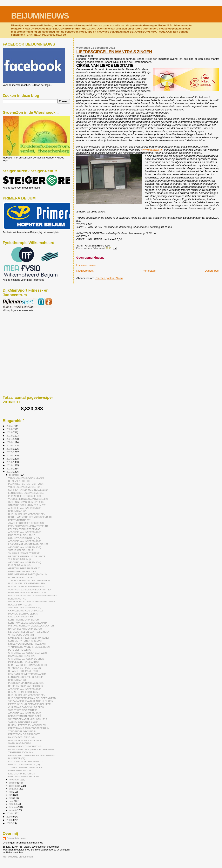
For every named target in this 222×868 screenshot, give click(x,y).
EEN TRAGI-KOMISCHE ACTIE (24, 777)
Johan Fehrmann (16, 839)
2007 (9, 823)
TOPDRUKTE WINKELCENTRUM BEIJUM (29, 581)
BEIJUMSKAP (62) (17, 511)
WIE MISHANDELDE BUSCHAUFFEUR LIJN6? (32, 602)
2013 (9, 465)
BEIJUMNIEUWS (40, 16)
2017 (9, 452)
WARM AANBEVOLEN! (20, 743)
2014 (9, 462)
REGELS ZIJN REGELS (20, 605)
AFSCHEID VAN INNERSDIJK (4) (25, 562)
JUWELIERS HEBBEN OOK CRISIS (26, 523)
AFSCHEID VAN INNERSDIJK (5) (25, 547)
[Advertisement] (21, 334)
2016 (9, 455)
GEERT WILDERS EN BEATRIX (24, 568)
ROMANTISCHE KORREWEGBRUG (26, 586)
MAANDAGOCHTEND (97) (21, 656)
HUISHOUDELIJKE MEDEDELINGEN (27, 514)
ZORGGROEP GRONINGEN (22, 731)
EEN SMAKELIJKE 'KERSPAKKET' (25, 677)
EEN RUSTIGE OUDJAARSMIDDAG (26, 493)
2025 (9, 426)
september (15, 786)
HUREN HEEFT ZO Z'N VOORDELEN (27, 725)
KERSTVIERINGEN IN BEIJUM (24, 620)
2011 (9, 472)
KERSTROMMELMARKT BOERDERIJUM (29, 728)
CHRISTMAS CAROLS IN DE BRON (26, 659)
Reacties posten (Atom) (109, 278)
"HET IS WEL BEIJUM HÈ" (21, 550)
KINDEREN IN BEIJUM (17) (22, 535)
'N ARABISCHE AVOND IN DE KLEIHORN (29, 647)
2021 (9, 439)
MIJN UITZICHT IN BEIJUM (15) (24, 538)
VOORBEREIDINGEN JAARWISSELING (28, 499)
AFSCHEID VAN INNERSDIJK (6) (25, 541)
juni (11, 795)
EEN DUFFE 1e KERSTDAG (22, 571)
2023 (9, 432)
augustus (14, 789)
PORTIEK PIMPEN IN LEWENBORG (26, 683)
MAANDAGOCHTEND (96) (21, 737)
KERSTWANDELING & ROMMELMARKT (28, 623)
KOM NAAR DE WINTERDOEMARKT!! (27, 674)
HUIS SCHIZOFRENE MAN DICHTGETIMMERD (32, 698)
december (15, 475)
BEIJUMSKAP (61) (17, 599)
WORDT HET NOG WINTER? (23, 710)
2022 (9, 436)
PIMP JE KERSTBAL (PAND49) (24, 662)
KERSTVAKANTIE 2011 (20, 520)
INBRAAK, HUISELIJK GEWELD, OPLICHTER (31, 626)
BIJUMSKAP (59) (17, 758)
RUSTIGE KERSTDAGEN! (21, 577)
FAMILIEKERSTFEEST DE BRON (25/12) (29, 638)
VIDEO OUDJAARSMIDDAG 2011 (25, 487)
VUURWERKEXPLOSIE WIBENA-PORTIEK (30, 590)
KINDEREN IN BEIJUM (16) (22, 774)
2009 (9, 817)
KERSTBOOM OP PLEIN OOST (24, 734)
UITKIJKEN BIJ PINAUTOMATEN (25, 668)
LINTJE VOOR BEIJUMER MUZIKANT (27, 644)
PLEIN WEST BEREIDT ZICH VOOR (26, 484)
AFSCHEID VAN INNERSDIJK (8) (25, 508)
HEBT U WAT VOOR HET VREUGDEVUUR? (30, 517)
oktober (13, 783)
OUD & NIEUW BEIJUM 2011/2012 (25, 761)
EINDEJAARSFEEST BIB (21, 617)
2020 (9, 442)
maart (12, 804)
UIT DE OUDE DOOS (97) (21, 635)
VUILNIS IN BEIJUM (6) (20, 559)
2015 (9, 459)
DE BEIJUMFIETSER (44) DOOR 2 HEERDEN (31, 750)
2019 (9, 445)
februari (13, 807)
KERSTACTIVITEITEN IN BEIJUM (25, 641)
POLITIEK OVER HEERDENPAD (24, 529)
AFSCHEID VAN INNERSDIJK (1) (25, 713)
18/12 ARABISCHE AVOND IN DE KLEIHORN (31, 701)
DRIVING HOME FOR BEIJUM (23, 692)
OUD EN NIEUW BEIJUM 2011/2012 (26, 502)
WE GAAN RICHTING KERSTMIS (25, 746)
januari (13, 810)
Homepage (149, 271)
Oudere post (212, 271)
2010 (9, 813)
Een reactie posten (86, 265)
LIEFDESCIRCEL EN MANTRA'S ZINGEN (114, 52)
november (15, 780)
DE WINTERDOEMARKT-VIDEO (24, 671)
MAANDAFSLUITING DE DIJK (23, 614)
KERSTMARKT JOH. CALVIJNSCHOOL (28, 665)
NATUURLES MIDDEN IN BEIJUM (25, 629)
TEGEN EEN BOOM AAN (21, 752)
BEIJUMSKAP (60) (17, 680)
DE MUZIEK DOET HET (20, 481)
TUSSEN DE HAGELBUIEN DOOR (25, 767)
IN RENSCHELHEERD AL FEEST (25, 496)
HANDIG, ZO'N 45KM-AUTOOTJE (25, 740)
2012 (9, 469)
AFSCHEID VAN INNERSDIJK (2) (25, 689)
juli (11, 792)
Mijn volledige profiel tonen (18, 857)
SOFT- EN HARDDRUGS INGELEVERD (28, 490)
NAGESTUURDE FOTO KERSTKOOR (27, 592)
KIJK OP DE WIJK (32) (19, 565)
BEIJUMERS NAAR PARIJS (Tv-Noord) (27, 574)
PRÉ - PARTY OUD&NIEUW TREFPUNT (28, 526)
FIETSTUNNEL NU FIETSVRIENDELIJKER (29, 704)
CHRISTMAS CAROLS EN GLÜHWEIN (27, 653)
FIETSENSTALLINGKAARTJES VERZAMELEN (31, 755)
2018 (9, 449)
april (12, 801)
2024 (9, 429)
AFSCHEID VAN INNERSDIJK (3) (25, 608)
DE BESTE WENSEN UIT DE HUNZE (27, 556)
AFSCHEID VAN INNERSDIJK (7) (25, 532)
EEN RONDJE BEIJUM (20, 771)
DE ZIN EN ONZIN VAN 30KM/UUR (26, 686)
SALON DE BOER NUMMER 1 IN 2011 (27, 505)
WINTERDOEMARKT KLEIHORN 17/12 (28, 719)
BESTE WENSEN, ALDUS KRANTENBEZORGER (33, 596)
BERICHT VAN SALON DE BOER (25, 716)
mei (11, 798)
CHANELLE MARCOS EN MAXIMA (26, 611)
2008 (9, 820)
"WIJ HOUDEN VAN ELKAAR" (23, 722)
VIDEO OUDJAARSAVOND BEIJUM (26, 478)
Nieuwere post (85, 271)
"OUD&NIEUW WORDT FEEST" (24, 553)
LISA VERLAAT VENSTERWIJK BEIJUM (28, 544)
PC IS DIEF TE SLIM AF (20, 650)
